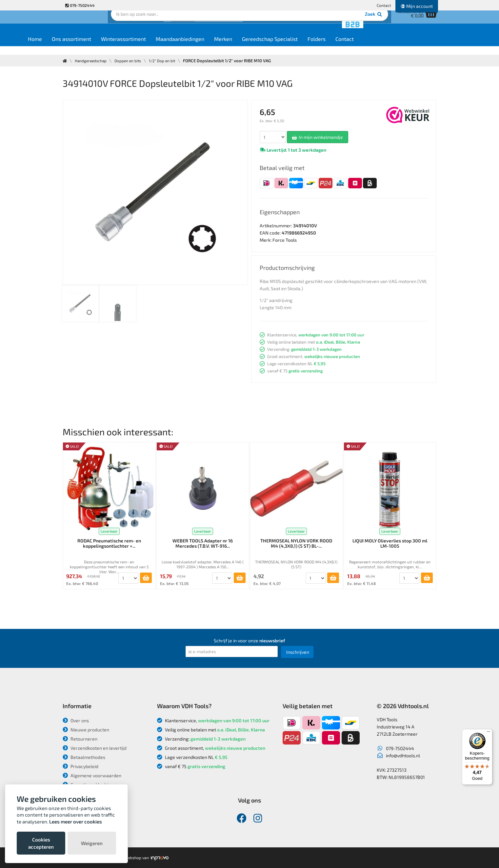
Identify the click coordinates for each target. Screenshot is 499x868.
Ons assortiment (111, 46)
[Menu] (489, 733)
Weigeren (92, 843)
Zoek (294, 25)
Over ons (76, 720)
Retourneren (80, 739)
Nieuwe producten (86, 730)
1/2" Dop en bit (170, 61)
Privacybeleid (80, 766)
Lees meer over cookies (76, 821)
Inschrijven (298, 652)
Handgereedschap (93, 61)
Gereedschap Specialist (309, 46)
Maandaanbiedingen (220, 46)
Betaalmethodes (84, 757)
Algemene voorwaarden (92, 775)
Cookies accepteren (41, 843)
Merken (263, 46)
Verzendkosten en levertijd (95, 748)
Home (75, 46)
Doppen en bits (133, 61)
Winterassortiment (163, 46)
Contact (384, 5)
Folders (356, 46)
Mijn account (417, 6)
